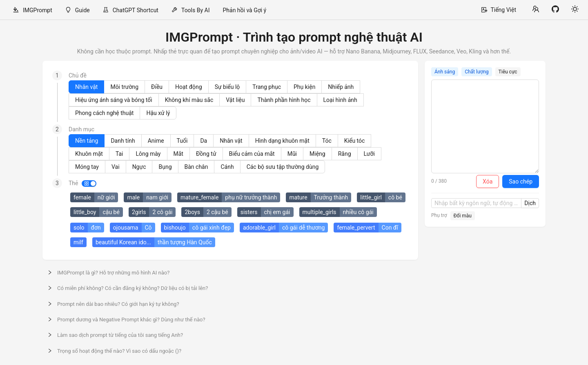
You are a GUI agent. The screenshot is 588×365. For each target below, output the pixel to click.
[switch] (89, 184)
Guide (82, 10)
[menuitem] (33, 10)
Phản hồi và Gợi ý (244, 10)
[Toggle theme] (575, 10)
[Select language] (499, 10)
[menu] (241, 10)
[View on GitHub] (555, 10)
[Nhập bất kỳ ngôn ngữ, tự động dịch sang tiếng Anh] (476, 203)
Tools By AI (196, 10)
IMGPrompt (38, 10)
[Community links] (536, 10)
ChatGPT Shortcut (136, 10)
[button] (294, 272)
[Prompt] (485, 126)
